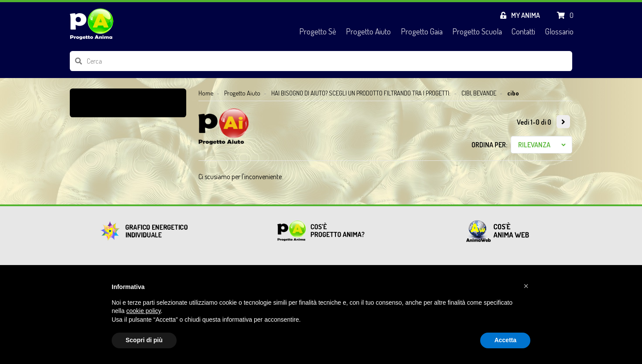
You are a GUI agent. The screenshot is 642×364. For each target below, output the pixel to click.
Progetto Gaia (422, 31)
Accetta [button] (505, 340)
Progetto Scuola (477, 31)
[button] (526, 286)
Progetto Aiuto (368, 31)
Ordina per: (489, 145)
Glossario (559, 31)
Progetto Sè (318, 31)
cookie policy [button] (143, 311)
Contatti (523, 31)
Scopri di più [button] (144, 340)
